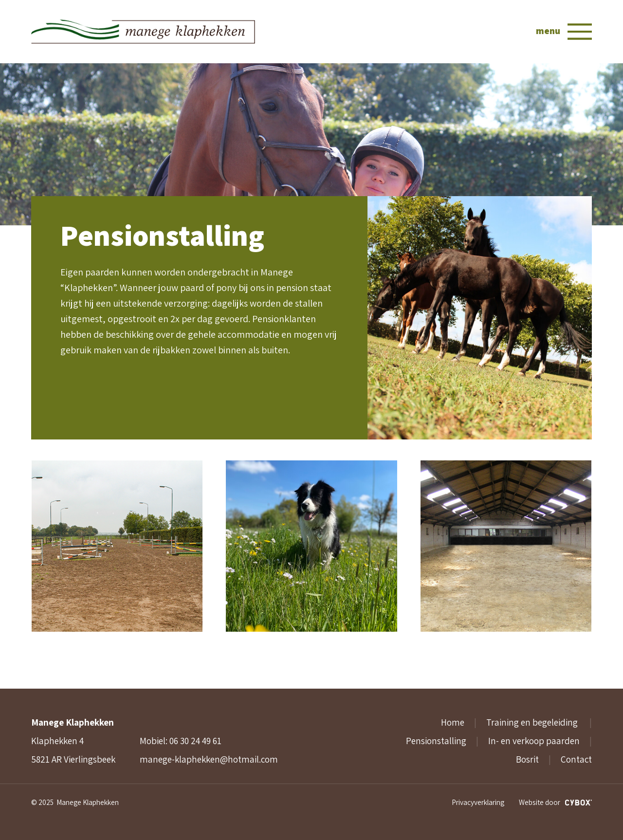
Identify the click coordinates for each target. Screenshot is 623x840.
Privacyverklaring (478, 802)
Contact (576, 759)
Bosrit (527, 759)
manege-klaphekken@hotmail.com (209, 759)
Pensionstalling (436, 741)
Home (453, 722)
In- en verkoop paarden (534, 741)
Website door (555, 802)
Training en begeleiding (533, 722)
